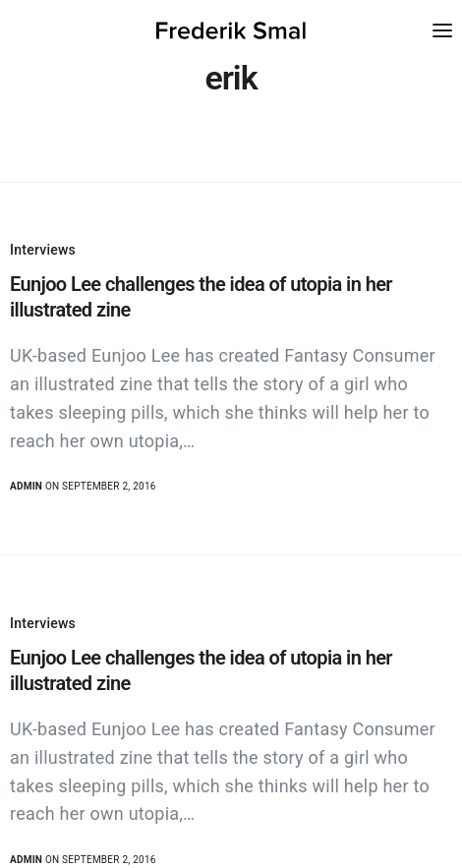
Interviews (43, 250)
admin (26, 486)
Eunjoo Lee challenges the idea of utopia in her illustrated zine (201, 297)
